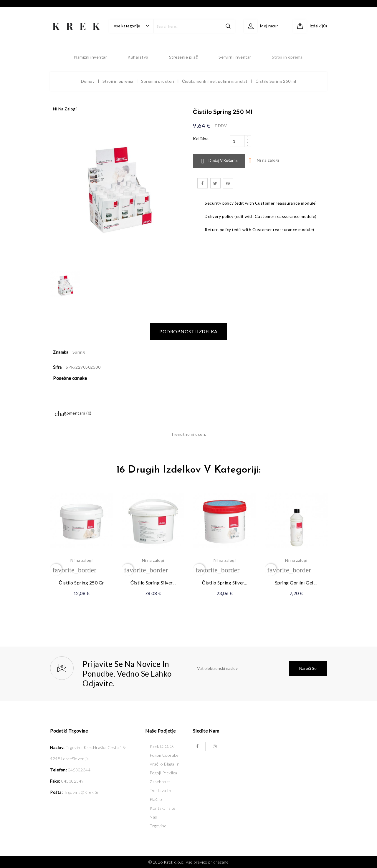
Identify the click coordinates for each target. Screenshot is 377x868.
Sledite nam (206, 731)
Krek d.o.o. (162, 746)
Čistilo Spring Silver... (153, 583)
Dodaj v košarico (219, 161)
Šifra (57, 367)
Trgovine (158, 826)
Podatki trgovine (69, 731)
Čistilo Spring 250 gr (81, 583)
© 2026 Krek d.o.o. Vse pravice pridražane (189, 862)
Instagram (215, 746)
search (228, 26)
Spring (79, 352)
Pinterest (228, 183)
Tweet (215, 183)
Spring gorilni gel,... (296, 583)
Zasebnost (160, 782)
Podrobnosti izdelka (188, 331)
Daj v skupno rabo (202, 183)
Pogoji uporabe (164, 755)
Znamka (61, 352)
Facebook (197, 746)
